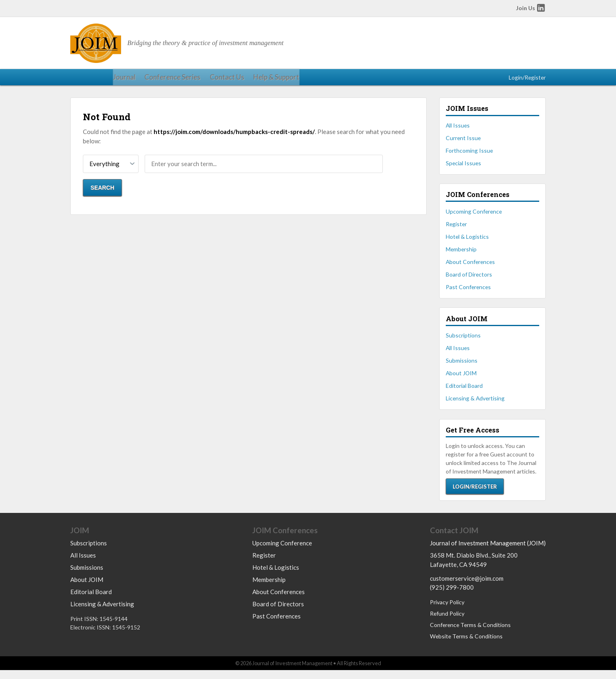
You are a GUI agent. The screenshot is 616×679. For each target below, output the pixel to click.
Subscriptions (463, 341)
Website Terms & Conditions (466, 645)
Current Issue (463, 143)
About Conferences (470, 267)
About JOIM (461, 378)
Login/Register (527, 80)
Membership (461, 254)
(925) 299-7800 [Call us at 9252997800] (452, 596)
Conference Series (124, 80)
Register (456, 229)
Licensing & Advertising (475, 404)
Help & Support (218, 80)
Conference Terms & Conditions (470, 633)
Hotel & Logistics (467, 242)
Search (103, 193)
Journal (80, 80)
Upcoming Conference (474, 217)
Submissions (462, 366)
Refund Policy (447, 622)
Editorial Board (464, 391)
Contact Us (173, 80)
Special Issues (463, 168)
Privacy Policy (447, 611)
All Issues (458, 131)
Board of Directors (469, 280)
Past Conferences (468, 293)
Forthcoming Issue (469, 156)
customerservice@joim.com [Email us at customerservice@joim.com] (467, 587)
